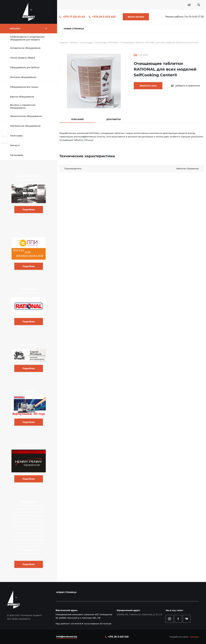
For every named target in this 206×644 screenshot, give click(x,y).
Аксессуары (16, 136)
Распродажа (17, 155)
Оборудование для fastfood (25, 67)
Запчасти (15, 145)
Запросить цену (148, 86)
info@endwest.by (67, 637)
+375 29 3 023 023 (104, 17)
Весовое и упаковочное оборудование (23, 106)
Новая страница (74, 29)
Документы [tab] (114, 119)
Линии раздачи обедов (23, 58)
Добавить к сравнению (188, 86)
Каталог (74, 43)
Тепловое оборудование (23, 77)
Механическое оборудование (26, 116)
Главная (64, 43)
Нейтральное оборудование (25, 126)
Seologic (194, 637)
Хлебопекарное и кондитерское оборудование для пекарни (27, 38)
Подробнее (29, 210)
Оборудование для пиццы (24, 87)
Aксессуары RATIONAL (107, 43)
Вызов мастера (136, 17)
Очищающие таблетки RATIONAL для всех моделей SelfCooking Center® (159, 43)
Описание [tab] (77, 119)
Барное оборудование (22, 97)
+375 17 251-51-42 (74, 17)
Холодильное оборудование (25, 48)
